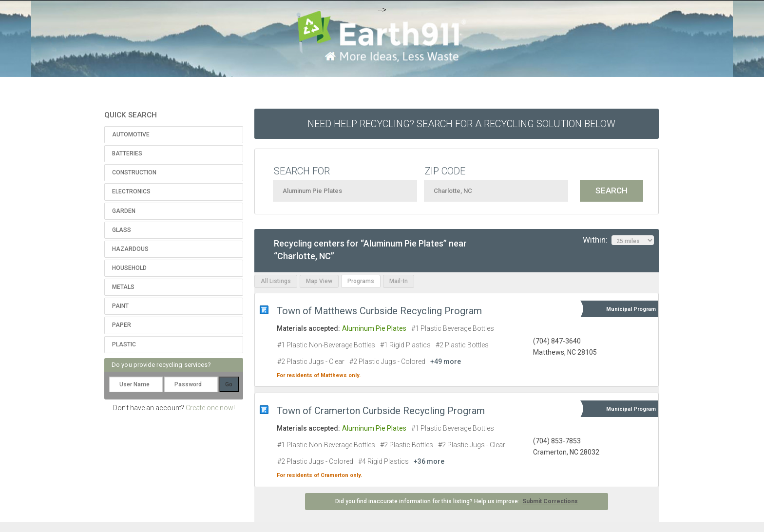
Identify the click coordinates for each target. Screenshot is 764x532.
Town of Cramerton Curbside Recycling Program (381, 411)
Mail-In (399, 281)
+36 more (429, 461)
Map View (319, 281)
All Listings (276, 281)
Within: (618, 240)
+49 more (446, 361)
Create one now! (210, 408)
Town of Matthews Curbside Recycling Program (379, 311)
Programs (361, 281)
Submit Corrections (550, 501)
